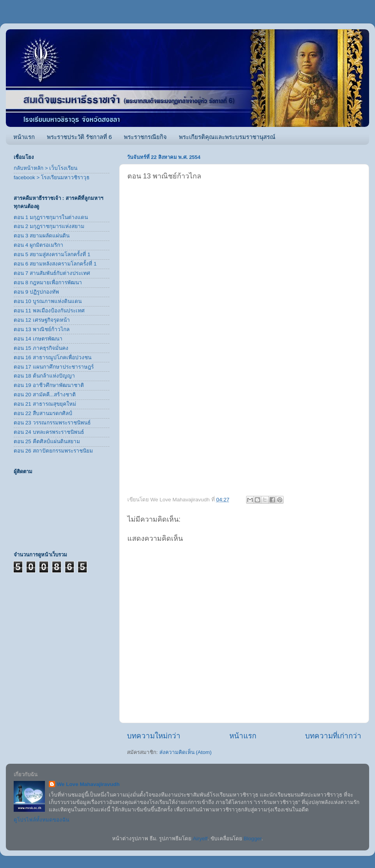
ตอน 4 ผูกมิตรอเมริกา (38, 245)
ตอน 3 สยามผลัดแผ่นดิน (42, 236)
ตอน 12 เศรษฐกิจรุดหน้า (42, 320)
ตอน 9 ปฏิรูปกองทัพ (36, 292)
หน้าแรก (24, 137)
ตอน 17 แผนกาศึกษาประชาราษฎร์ (54, 367)
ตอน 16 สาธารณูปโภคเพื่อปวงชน (53, 357)
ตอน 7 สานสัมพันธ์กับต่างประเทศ (52, 273)
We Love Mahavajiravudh (88, 784)
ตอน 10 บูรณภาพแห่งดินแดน (48, 301)
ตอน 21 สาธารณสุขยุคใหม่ (45, 404)
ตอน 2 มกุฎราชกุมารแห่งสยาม (49, 226)
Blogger (253, 839)
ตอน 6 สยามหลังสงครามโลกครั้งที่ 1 (55, 264)
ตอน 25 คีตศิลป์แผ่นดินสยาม (47, 441)
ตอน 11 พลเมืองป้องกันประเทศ (49, 311)
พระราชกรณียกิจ (145, 137)
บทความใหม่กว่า (154, 736)
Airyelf (200, 839)
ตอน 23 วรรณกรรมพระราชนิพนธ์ (52, 423)
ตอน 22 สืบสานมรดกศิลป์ (43, 413)
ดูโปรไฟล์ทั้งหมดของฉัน (41, 820)
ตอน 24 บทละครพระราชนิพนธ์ (49, 432)
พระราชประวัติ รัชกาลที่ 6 (79, 137)
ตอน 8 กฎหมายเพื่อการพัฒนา (48, 283)
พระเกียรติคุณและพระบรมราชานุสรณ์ (227, 137)
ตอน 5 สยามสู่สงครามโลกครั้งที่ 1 (52, 254)
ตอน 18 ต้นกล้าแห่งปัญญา (44, 376)
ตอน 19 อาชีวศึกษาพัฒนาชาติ (49, 385)
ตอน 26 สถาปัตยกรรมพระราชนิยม (53, 451)
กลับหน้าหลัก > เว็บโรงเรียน (46, 168)
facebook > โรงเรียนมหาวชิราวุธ (52, 177)
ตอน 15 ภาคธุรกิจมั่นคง (41, 348)
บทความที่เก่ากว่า (333, 736)
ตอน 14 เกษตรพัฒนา (38, 339)
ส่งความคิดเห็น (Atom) (186, 752)
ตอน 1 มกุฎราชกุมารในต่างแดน (51, 217)
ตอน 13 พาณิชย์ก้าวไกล (42, 329)
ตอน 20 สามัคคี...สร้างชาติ (45, 395)
